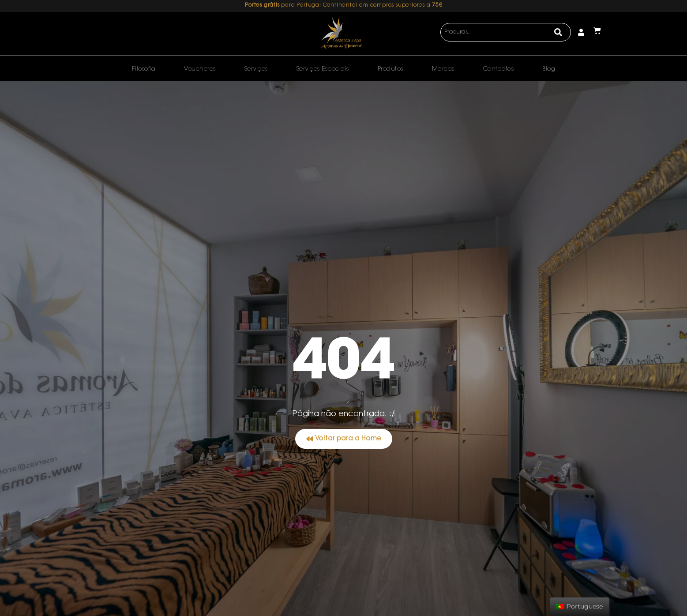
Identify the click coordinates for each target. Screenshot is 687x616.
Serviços (256, 69)
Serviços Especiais (323, 69)
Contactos (499, 69)
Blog (549, 69)
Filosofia (144, 69)
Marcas (443, 69)
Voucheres (200, 69)
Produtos (390, 69)
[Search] (558, 32)
